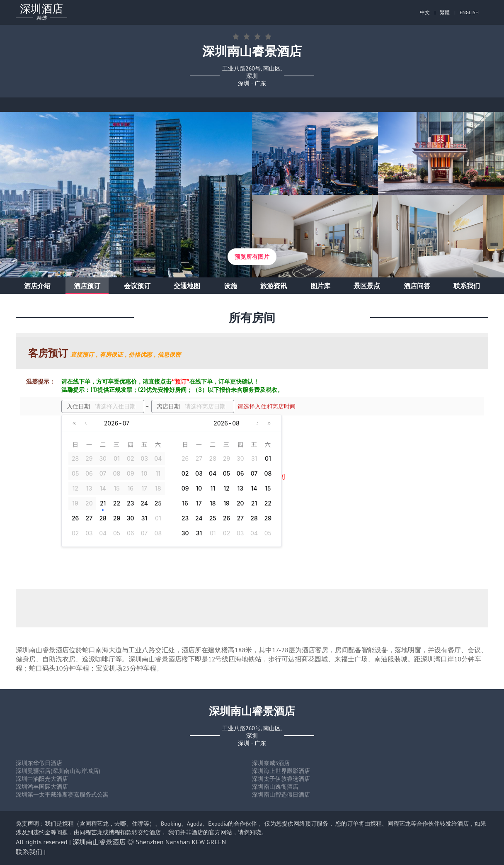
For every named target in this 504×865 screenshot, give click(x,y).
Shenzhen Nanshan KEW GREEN (181, 842)
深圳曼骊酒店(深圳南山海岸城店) (58, 771)
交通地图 (187, 286)
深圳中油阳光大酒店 (42, 779)
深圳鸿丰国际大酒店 (42, 787)
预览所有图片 (252, 257)
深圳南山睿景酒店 (99, 842)
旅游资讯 (274, 286)
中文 (425, 12)
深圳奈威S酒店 (271, 763)
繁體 (445, 12)
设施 (230, 286)
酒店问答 (417, 286)
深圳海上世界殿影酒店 (281, 771)
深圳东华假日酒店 (39, 763)
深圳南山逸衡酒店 (275, 787)
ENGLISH (469, 12)
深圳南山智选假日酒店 (281, 795)
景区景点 (367, 286)
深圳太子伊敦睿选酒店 (281, 779)
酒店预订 (87, 286)
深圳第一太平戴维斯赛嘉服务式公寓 (62, 795)
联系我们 (467, 286)
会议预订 (137, 286)
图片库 (320, 286)
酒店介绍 (37, 286)
